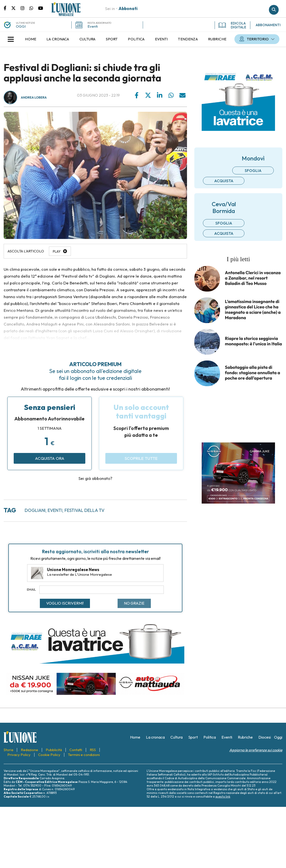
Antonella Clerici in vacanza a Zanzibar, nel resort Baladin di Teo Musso (253, 278)
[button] (11, 39)
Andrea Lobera (34, 98)
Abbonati (128, 8)
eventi (55, 510)
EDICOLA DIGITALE (232, 25)
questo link (223, 796)
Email (31, 589)
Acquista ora (50, 458)
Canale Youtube (41, 8)
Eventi (93, 26)
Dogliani (35, 510)
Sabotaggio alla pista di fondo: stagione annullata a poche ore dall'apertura (253, 373)
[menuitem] (31, 39)
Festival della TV (84, 510)
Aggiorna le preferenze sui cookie (256, 750)
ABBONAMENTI (268, 25)
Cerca (274, 10)
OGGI (21, 26)
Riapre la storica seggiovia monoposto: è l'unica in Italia (253, 341)
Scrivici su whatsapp (34, 8)
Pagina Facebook (7, 8)
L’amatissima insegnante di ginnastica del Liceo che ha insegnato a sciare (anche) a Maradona (253, 310)
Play (57, 251)
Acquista (224, 181)
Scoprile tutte (141, 458)
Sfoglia (253, 170)
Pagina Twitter (16, 8)
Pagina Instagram (25, 8)
